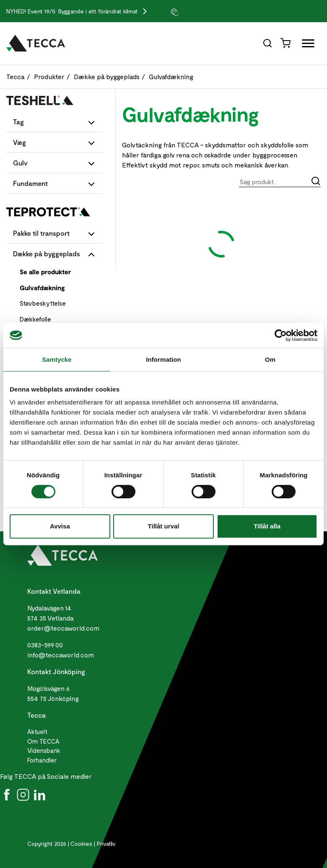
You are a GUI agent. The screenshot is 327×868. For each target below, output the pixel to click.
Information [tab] (163, 359)
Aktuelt (37, 731)
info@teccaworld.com (61, 655)
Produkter (49, 76)
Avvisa (60, 526)
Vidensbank (44, 750)
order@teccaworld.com (63, 628)
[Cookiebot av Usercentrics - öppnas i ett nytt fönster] (281, 335)
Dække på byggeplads (107, 76)
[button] (191, 12)
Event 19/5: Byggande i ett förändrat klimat (84, 11)
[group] (191, 12)
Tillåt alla (267, 526)
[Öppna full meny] (305, 45)
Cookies (81, 844)
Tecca (16, 76)
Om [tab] (270, 359)
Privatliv (106, 844)
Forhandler (42, 760)
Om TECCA (43, 741)
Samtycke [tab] (57, 359)
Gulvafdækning (171, 76)
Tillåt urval (164, 526)
